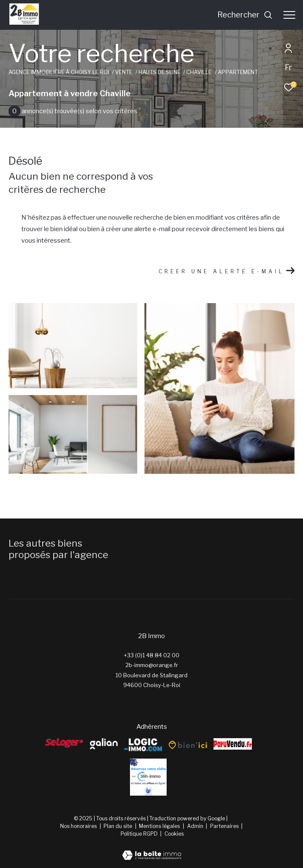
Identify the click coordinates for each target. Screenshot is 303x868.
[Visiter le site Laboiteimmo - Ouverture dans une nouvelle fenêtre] (152, 850)
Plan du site (118, 826)
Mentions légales (160, 826)
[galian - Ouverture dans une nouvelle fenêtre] (104, 744)
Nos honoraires (78, 826)
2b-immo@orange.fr (152, 665)
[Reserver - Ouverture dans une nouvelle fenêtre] (148, 777)
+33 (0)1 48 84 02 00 (152, 655)
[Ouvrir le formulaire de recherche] (245, 15)
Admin (196, 826)
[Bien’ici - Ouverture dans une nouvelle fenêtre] (188, 745)
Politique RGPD (139, 834)
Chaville (199, 72)
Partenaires (225, 826)
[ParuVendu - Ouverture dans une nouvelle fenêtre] (233, 744)
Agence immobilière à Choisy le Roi (59, 72)
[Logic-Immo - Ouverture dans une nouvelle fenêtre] (143, 745)
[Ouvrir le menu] (289, 15)
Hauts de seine (159, 72)
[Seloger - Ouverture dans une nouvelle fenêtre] (64, 743)
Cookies (174, 834)
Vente (124, 72)
